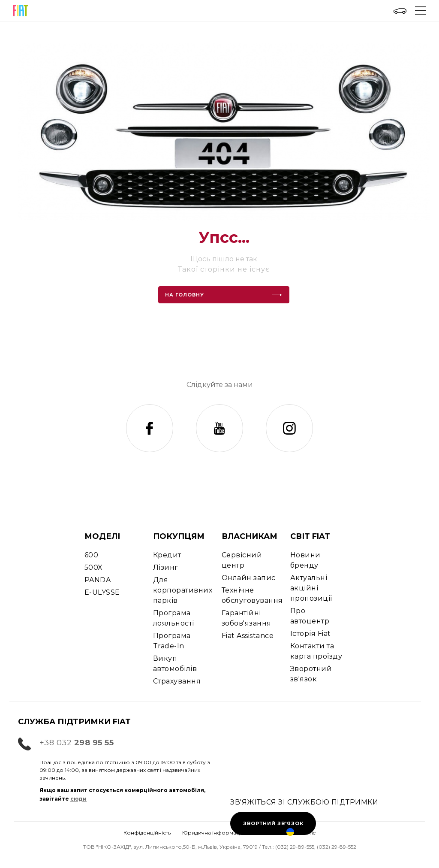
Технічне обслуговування (252, 595)
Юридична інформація (213, 833)
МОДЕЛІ (102, 536)
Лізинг (166, 567)
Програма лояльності (174, 618)
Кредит (167, 555)
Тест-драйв (44, 859)
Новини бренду (305, 560)
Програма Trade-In (172, 641)
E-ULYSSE (102, 592)
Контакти (219, 859)
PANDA (98, 580)
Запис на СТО (132, 859)
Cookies (265, 833)
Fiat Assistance (248, 636)
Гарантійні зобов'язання (247, 618)
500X (94, 567)
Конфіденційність (147, 833)
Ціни (307, 859)
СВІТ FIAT (310, 536)
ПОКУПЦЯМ (179, 536)
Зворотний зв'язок (311, 674)
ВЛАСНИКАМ (250, 536)
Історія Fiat (311, 634)
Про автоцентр (310, 616)
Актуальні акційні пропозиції (311, 588)
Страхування (177, 681)
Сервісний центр (242, 560)
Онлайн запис (249, 578)
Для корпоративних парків (183, 590)
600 (91, 555)
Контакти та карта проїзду (316, 651)
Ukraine (301, 833)
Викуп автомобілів (175, 664)
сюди (78, 799)
